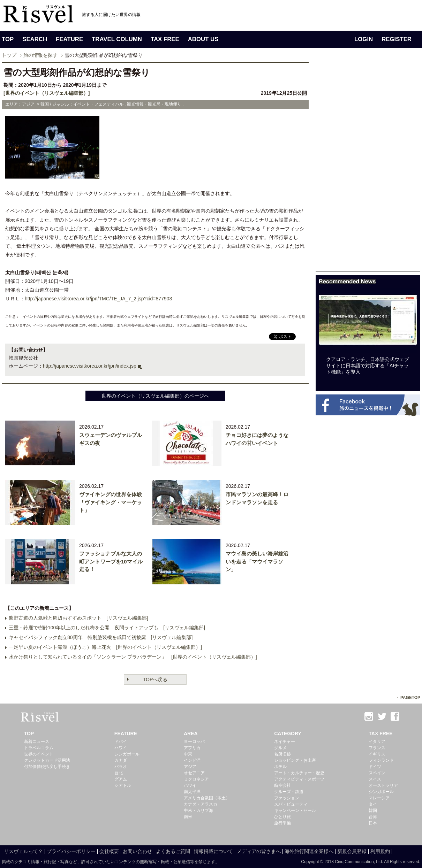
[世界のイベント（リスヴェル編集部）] (47, 93)
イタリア (377, 742)
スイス (375, 779)
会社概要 (109, 851)
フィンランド (381, 760)
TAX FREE (165, 39)
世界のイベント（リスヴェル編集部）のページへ (155, 396)
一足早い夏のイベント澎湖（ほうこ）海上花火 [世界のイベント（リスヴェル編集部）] (105, 647)
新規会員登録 (352, 851)
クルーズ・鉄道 (289, 792)
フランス (377, 748)
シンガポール (127, 754)
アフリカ (192, 748)
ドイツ (375, 767)
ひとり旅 (282, 817)
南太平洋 (192, 792)
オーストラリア (383, 785)
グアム (121, 779)
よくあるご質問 (173, 851)
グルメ (280, 748)
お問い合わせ (137, 851)
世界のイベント (39, 754)
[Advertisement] (368, 167)
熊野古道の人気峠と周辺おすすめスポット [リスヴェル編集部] (78, 618)
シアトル (123, 785)
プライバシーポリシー (71, 851)
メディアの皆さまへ (259, 851)
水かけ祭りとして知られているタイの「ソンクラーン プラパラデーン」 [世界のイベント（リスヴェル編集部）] (133, 657)
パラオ (121, 767)
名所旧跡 (282, 754)
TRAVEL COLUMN (117, 39)
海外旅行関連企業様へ (309, 851)
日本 (373, 823)
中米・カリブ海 (198, 811)
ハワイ (121, 748)
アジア (190, 767)
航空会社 (282, 785)
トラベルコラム (39, 748)
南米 (188, 817)
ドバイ (121, 742)
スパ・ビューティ (291, 804)
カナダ (121, 760)
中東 (188, 754)
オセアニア (194, 773)
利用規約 (380, 851)
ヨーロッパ (194, 742)
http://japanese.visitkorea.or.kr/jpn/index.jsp (90, 366)
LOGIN (364, 39)
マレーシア (379, 798)
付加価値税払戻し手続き (47, 767)
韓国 (373, 811)
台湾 (373, 817)
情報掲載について (213, 851)
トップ (9, 55)
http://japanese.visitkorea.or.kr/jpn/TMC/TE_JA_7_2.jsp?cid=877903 (98, 299)
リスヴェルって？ (23, 851)
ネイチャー (285, 742)
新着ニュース (37, 742)
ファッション (287, 798)
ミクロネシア (196, 779)
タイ (373, 804)
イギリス (377, 754)
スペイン (377, 773)
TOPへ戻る (155, 679)
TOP (8, 39)
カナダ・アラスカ (201, 804)
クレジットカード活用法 (47, 760)
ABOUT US (203, 39)
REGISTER (397, 39)
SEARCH (35, 39)
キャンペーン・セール (295, 811)
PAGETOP (410, 698)
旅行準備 (282, 823)
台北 (119, 773)
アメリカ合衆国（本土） (207, 798)
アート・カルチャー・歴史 (299, 773)
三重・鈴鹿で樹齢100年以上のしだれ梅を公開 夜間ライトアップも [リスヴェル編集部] (107, 628)
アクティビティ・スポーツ (299, 779)
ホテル (280, 767)
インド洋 (192, 760)
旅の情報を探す (40, 55)
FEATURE (69, 39)
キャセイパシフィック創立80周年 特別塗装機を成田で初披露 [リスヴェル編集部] (101, 637)
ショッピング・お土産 (295, 760)
